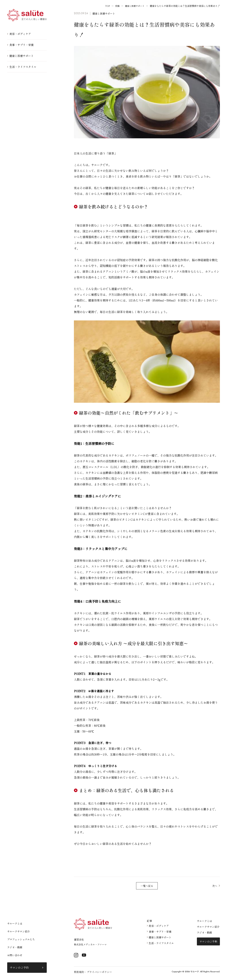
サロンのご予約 (19, 967)
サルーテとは (15, 923)
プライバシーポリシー (98, 973)
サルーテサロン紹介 (19, 931)
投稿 (116, 6)
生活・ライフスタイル (23, 67)
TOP (105, 6)
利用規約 (79, 973)
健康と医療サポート (21, 56)
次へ (214, 886)
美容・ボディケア (20, 34)
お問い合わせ (15, 955)
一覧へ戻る (147, 886)
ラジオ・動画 (15, 947)
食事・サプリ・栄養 (21, 45)
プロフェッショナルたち (21, 939)
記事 (149, 921)
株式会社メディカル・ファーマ (92, 945)
